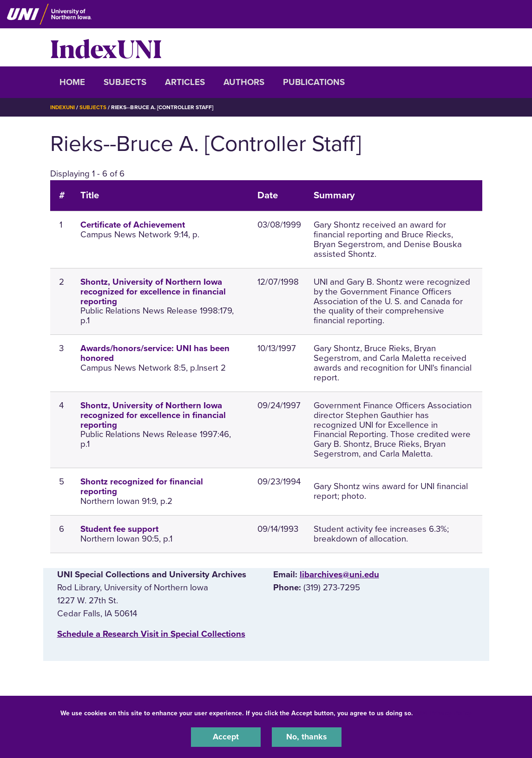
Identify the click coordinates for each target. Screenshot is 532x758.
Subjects (125, 82)
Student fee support (119, 529)
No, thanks (307, 737)
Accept (226, 737)
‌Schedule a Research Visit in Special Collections (151, 634)
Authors (244, 82)
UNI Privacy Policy (444, 712)
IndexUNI (106, 47)
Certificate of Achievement (133, 225)
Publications (314, 82)
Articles (185, 82)
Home (72, 82)
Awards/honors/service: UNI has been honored (155, 353)
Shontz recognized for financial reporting (142, 487)
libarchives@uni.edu (339, 574)
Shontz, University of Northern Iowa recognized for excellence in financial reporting (153, 291)
